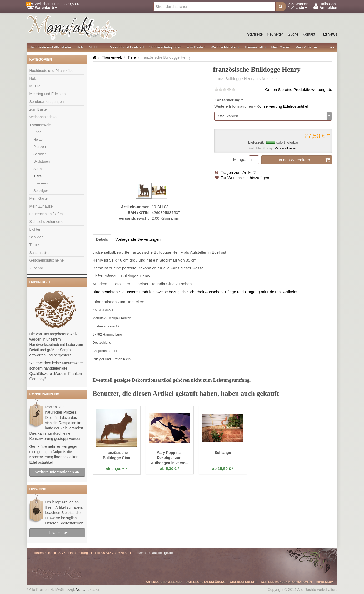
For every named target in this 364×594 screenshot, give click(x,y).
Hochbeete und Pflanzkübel (51, 47)
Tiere (38, 176)
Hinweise (57, 533)
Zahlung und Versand (163, 582)
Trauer (35, 245)
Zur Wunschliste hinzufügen (242, 178)
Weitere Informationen (57, 472)
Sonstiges (41, 191)
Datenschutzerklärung (206, 582)
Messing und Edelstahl (127, 47)
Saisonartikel (40, 253)
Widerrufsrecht (243, 582)
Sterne (38, 169)
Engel (38, 132)
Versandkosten (286, 148)
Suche (293, 34)
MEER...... (97, 47)
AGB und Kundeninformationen (286, 582)
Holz (80, 47)
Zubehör (36, 268)
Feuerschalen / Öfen (46, 214)
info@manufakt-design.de (153, 553)
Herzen (39, 139)
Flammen (41, 183)
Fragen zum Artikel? (235, 172)
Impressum (325, 582)
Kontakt (309, 34)
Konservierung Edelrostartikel (282, 106)
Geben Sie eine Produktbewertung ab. (298, 89)
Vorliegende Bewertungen (138, 239)
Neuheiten (275, 34)
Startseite (255, 34)
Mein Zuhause (306, 47)
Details (102, 239)
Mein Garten (281, 47)
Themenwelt (255, 47)
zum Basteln (196, 47)
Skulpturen (42, 161)
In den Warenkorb (305, 160)
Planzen (40, 147)
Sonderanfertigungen (165, 47)
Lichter (35, 229)
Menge (239, 159)
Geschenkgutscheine (47, 260)
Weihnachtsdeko (225, 47)
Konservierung (227, 100)
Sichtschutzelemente (46, 222)
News (330, 34)
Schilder (40, 154)
